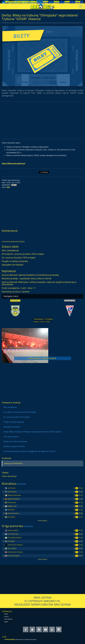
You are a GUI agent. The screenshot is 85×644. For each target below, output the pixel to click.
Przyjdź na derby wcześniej (15, 261)
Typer (6, 622)
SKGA (6, 614)
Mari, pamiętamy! (10, 250)
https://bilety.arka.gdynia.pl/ (13, 163)
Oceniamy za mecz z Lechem (16, 292)
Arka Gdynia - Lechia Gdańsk (42, 358)
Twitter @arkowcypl (9, 476)
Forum (7, 617)
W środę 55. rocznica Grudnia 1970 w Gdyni (23, 254)
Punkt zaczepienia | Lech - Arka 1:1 (19, 288)
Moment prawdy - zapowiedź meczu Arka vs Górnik (27, 278)
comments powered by (13, 241)
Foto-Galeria (8, 619)
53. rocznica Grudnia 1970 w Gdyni (19, 258)
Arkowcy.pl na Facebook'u (13, 463)
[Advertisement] (42, 120)
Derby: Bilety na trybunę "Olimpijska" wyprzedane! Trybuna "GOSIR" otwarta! (32, 432)
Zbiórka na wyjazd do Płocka (14, 446)
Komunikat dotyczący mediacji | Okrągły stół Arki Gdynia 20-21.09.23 (29, 451)
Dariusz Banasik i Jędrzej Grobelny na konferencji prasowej (30, 275)
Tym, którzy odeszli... (11, 437)
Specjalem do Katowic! (13, 265)
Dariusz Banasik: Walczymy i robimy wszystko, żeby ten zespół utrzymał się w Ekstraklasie (39, 283)
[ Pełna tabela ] (42, 521)
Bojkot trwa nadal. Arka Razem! (15, 441)
